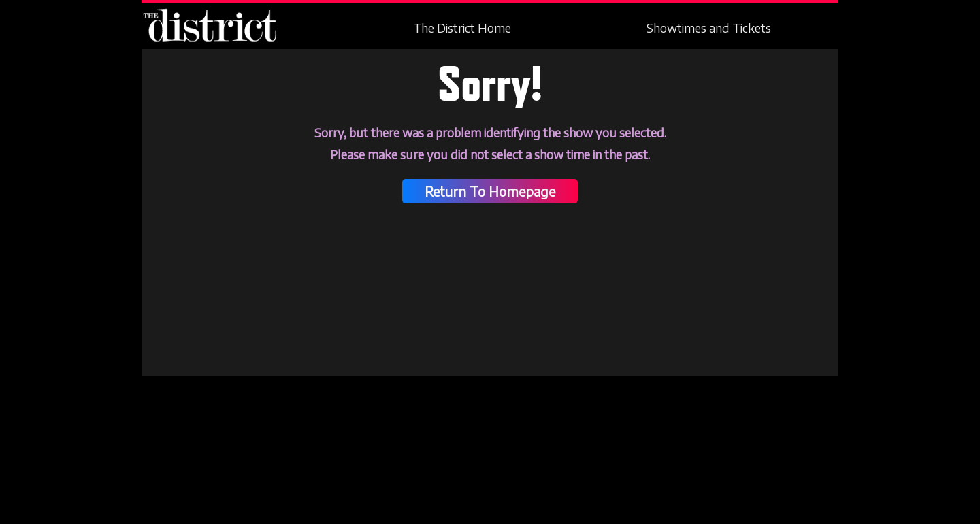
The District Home (462, 28)
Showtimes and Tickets (709, 28)
